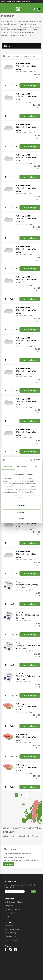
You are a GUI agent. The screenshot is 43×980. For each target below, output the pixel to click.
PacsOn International (23, 2)
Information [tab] (22, 466)
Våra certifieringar (11, 933)
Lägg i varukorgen (30, 85)
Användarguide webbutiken (14, 902)
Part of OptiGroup (11, 940)
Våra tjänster (9, 906)
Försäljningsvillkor (11, 913)
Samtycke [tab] (8, 466)
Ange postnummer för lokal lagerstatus (19, 56)
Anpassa (22, 512)
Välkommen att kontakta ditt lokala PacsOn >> (21, 836)
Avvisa (22, 519)
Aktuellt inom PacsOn (12, 929)
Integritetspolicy (10, 936)
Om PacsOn (9, 926)
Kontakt (7, 916)
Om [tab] (35, 466)
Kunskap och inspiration (13, 909)
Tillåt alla (22, 505)
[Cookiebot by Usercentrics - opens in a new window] (31, 460)
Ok (34, 892)
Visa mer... (9, 864)
